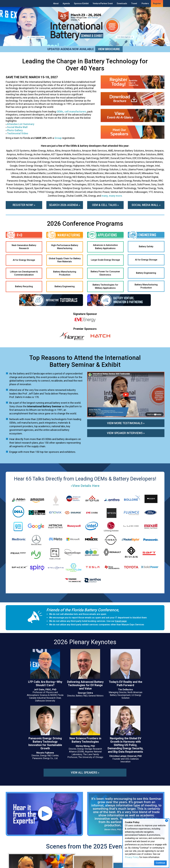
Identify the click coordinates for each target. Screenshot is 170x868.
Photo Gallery (15, 130)
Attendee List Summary (21, 124)
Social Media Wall (17, 127)
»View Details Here (85, 488)
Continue (160, 863)
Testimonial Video (18, 133)
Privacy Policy (132, 857)
